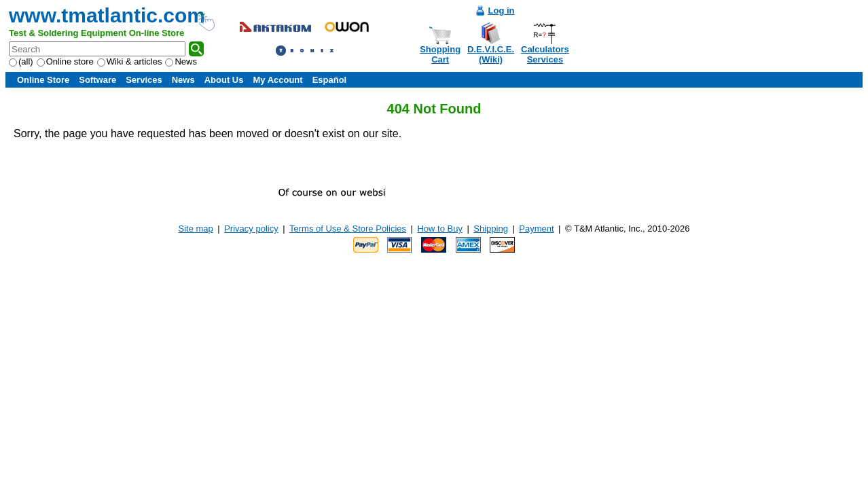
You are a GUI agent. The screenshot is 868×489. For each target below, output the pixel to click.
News (181, 61)
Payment (536, 229)
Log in (502, 11)
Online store (65, 61)
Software (97, 80)
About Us (224, 80)
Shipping (491, 229)
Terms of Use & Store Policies (348, 229)
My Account (277, 80)
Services (144, 80)
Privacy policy (251, 229)
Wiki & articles (130, 61)
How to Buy (439, 229)
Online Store (43, 80)
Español (330, 80)
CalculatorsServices (545, 54)
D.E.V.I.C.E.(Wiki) (491, 54)
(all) (21, 61)
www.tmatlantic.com (107, 15)
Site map (196, 229)
